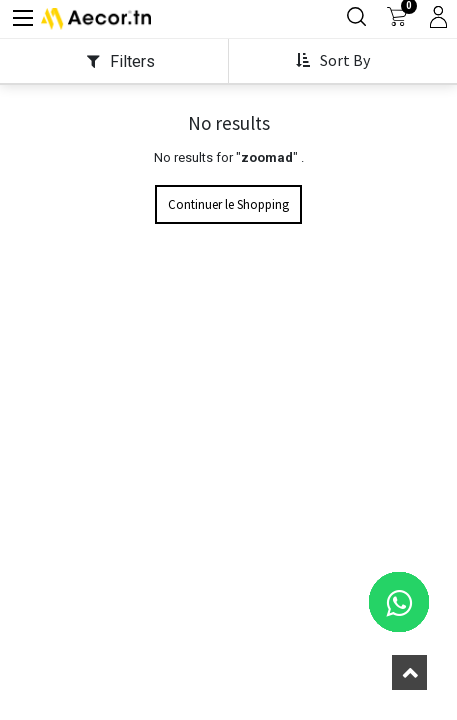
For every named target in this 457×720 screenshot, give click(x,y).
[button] (335, 87)
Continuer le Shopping (228, 235)
